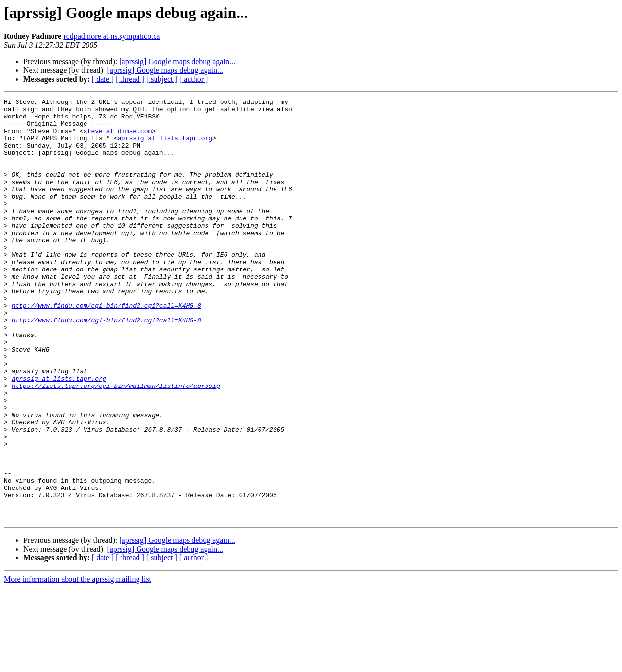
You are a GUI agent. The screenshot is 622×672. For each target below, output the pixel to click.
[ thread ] (130, 79)
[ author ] (194, 79)
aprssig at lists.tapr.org (165, 147)
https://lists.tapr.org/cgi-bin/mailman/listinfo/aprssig (116, 444)
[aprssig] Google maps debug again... (177, 61)
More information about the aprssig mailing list (78, 664)
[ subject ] (162, 79)
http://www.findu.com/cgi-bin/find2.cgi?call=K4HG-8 (106, 348)
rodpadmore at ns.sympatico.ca (112, 36)
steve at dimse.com (118, 138)
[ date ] (103, 79)
